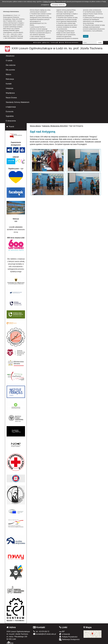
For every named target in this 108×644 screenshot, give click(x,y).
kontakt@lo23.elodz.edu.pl (44, 634)
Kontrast (62, 43)
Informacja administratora (72, 43)
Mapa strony (46, 43)
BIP (62, 632)
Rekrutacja (10, 79)
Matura (8, 74)
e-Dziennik (64, 634)
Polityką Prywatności (49, 2)
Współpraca (10, 93)
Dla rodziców (11, 65)
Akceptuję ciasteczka (58, 5)
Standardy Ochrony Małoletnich (18, 102)
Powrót (11, 127)
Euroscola (10, 112)
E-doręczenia (11, 121)
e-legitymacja (11, 107)
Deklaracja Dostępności (69, 640)
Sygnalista (10, 116)
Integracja (9, 88)
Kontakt (9, 84)
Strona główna (37, 43)
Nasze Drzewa (11, 98)
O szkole (9, 61)
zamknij (86, 36)
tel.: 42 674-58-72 (41, 632)
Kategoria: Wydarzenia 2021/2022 (55, 126)
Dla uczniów (10, 70)
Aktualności (10, 56)
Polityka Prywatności (68, 637)
